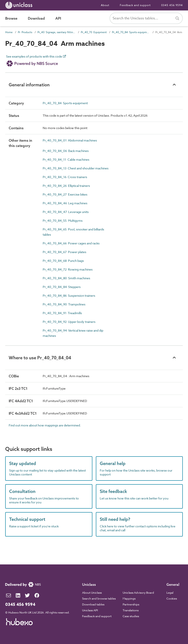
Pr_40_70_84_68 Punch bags (63, 261)
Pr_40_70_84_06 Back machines (66, 151)
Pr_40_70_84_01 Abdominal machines (70, 140)
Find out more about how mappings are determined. (45, 425)
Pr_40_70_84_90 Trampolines (64, 304)
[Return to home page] (20, 5)
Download (36, 18)
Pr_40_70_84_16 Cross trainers (65, 177)
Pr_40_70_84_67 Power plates (64, 252)
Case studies (131, 616)
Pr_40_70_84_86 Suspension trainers (69, 296)
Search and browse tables (99, 598)
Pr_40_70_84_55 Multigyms (63, 221)
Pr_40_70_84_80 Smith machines (66, 278)
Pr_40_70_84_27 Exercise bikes (65, 194)
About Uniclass (92, 593)
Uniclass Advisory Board (138, 593)
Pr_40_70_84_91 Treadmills (62, 313)
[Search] (177, 18)
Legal (170, 593)
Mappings (129, 598)
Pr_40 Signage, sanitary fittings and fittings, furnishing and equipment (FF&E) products (57, 32)
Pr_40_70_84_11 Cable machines (66, 159)
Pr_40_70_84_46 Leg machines (65, 203)
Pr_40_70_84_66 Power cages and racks (71, 243)
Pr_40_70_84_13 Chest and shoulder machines (76, 168)
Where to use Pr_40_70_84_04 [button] (40, 358)
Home (9, 32)
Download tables (93, 604)
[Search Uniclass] (146, 18)
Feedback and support (135, 5)
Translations (131, 610)
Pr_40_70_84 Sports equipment (131, 32)
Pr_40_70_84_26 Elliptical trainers (66, 186)
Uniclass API (90, 610)
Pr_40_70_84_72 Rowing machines (68, 269)
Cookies (172, 598)
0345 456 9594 (172, 5)
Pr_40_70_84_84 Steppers (62, 287)
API (58, 18)
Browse (11, 18)
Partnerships (131, 604)
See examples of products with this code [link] (36, 62)
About (105, 5)
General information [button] (29, 85)
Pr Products (25, 32)
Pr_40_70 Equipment (94, 32)
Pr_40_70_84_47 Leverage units (66, 212)
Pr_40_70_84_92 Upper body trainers (69, 322)
